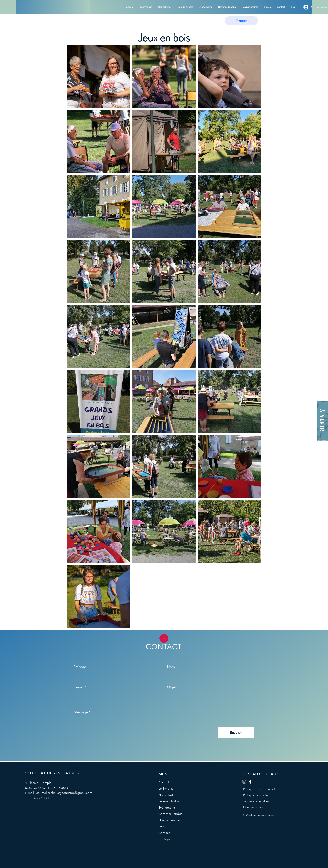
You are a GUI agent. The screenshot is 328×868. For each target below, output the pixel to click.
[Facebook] (250, 782)
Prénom (80, 667)
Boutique (165, 839)
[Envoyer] (236, 733)
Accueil (164, 782)
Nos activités (167, 795)
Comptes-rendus (170, 814)
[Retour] (241, 21)
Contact (164, 833)
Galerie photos (169, 801)
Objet (171, 687)
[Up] (164, 638)
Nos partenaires (170, 820)
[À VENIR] (322, 421)
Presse (163, 826)
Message (81, 712)
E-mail (79, 687)
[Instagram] (244, 782)
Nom (171, 667)
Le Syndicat (166, 789)
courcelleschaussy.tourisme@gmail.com (64, 793)
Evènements (167, 807)
